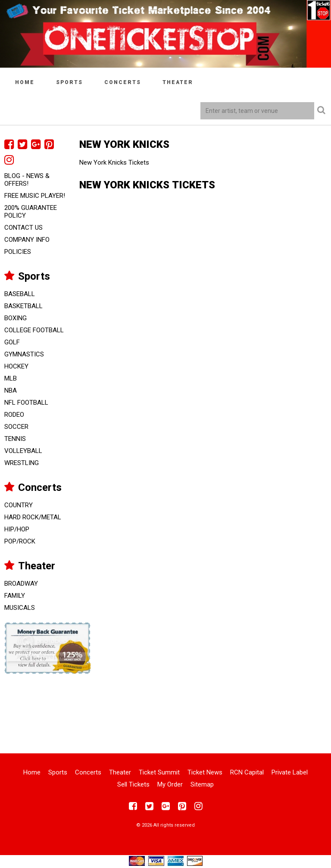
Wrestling (22, 463)
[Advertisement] (165, 708)
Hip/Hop (17, 529)
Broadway (21, 584)
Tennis (15, 439)
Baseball (20, 294)
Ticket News (205, 772)
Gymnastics (24, 354)
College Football (34, 330)
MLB (11, 378)
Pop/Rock (20, 541)
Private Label (290, 772)
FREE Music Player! (35, 196)
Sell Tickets (133, 784)
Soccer (16, 427)
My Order (170, 784)
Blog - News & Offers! (27, 180)
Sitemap (202, 784)
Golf (12, 342)
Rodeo (14, 415)
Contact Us (23, 228)
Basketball (23, 306)
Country (19, 505)
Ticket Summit (159, 772)
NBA (11, 390)
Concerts (123, 82)
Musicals (20, 608)
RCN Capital (247, 772)
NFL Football (26, 403)
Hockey (16, 366)
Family (15, 596)
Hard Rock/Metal (33, 517)
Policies (18, 252)
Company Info (27, 240)
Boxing (16, 318)
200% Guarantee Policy (31, 212)
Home (25, 82)
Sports (69, 82)
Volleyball (23, 451)
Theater (178, 82)
